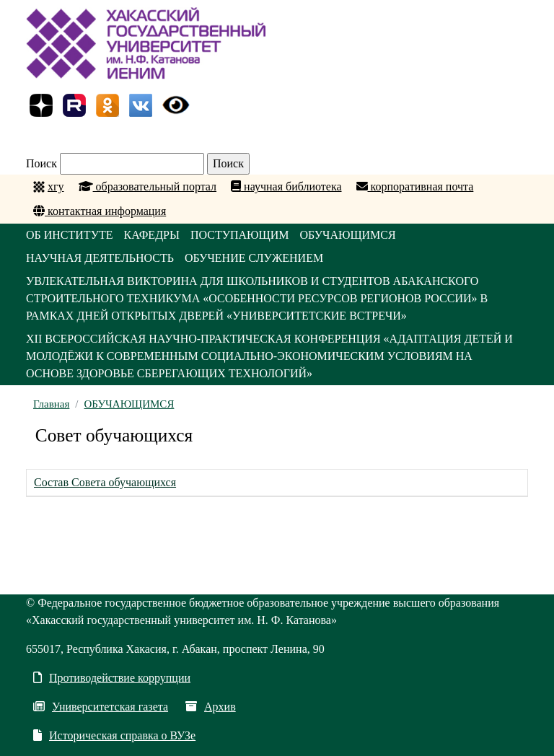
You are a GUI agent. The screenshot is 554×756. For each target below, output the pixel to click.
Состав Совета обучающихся (105, 482)
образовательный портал (148, 186)
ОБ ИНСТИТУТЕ (70, 235)
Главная (51, 404)
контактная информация (100, 211)
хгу (56, 186)
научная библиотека (286, 186)
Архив (211, 707)
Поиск (41, 163)
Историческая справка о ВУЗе (114, 735)
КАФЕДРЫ (152, 235)
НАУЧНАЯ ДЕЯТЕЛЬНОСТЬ (100, 258)
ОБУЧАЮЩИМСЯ (347, 235)
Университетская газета (101, 707)
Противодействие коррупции (112, 678)
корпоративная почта (415, 186)
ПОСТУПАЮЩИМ (240, 235)
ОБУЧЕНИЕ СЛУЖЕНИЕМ (254, 258)
